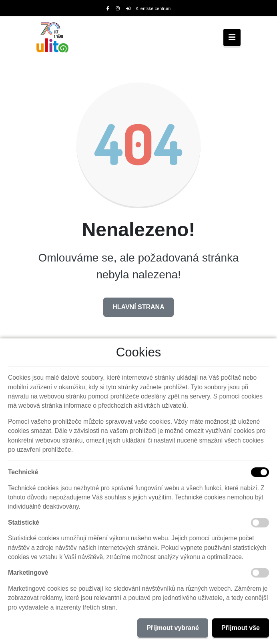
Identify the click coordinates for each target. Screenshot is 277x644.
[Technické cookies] (260, 472)
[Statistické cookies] (260, 523)
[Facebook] (108, 8)
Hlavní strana (138, 307)
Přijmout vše (241, 628)
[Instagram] (118, 8)
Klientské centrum (149, 8)
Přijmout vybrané (173, 628)
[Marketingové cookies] (260, 573)
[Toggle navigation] (232, 37)
